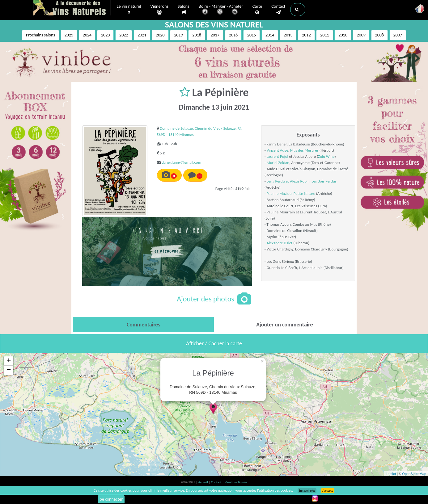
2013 (288, 35)
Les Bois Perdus (324, 181)
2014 (270, 35)
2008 (379, 35)
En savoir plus (307, 491)
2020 (160, 35)
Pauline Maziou (279, 193)
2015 (252, 35)
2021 (142, 35)
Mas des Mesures (304, 150)
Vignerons (160, 10)
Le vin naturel (129, 10)
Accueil (203, 482)
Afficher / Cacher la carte (214, 343)
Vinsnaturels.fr (72, 8)
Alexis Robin (300, 181)
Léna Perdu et (278, 181)
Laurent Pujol (278, 156)
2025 (69, 35)
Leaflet (391, 474)
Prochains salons (40, 35)
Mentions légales (236, 482)
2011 (324, 35)
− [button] (9, 370)
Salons (184, 9)
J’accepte (328, 491)
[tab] (144, 325)
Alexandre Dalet (280, 243)
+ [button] (9, 361)
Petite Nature (304, 193)
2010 (343, 35)
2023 (105, 35)
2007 (398, 35)
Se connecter (111, 499)
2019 (178, 35)
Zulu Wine (326, 156)
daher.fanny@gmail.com (181, 162)
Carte (257, 10)
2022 (124, 35)
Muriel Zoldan (278, 163)
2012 (306, 35)
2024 (87, 35)
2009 (361, 35)
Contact (278, 10)
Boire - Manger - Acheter (221, 10)
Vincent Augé (278, 150)
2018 (197, 35)
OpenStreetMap (414, 474)
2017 (215, 35)
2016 (233, 35)
